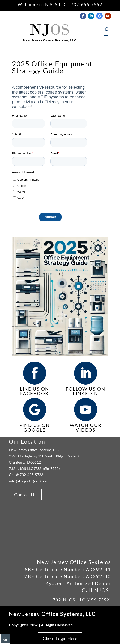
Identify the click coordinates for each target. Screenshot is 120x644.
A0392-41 (98, 569)
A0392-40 (98, 576)
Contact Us (25, 494)
